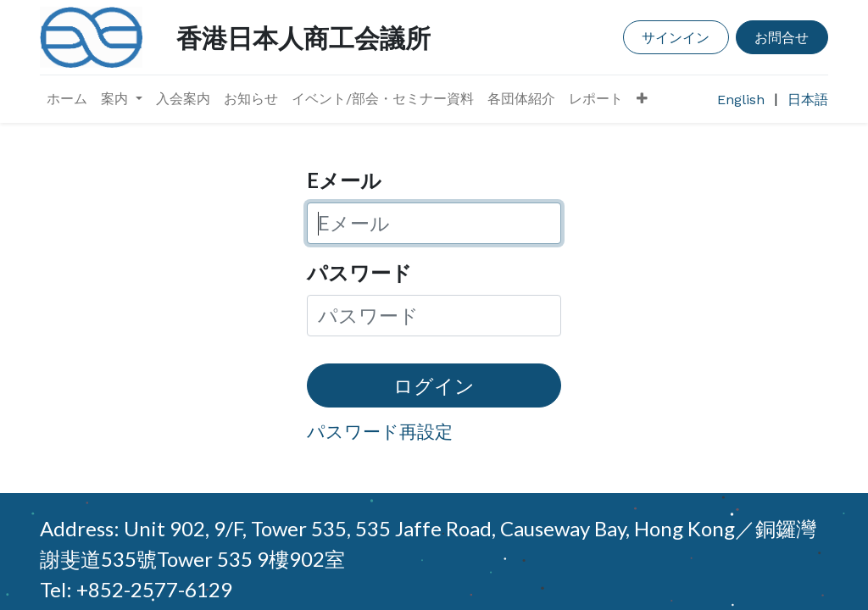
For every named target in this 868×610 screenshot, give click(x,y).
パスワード (359, 272)
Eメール (344, 180)
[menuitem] (67, 99)
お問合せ (782, 37)
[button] (642, 99)
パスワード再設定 (380, 431)
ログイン (434, 385)
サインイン (676, 37)
